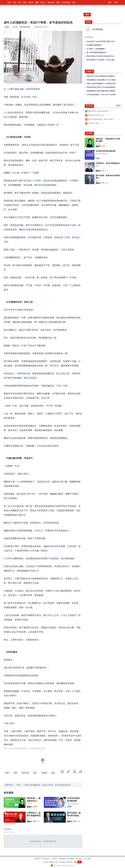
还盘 (61, 237)
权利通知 (71, 859)
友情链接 (62, 859)
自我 (10, 117)
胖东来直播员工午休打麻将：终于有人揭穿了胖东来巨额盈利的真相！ (102, 60)
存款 (32, 225)
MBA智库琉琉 (25, 27)
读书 (19, 785)
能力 (19, 257)
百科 (20, 2)
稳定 (53, 773)
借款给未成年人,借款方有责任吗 (99, 111)
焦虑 (34, 161)
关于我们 (79, 859)
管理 (34, 740)
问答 (74, 2)
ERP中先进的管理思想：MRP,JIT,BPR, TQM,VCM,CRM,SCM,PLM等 (102, 119)
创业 (26, 185)
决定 (43, 398)
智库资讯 (9, 785)
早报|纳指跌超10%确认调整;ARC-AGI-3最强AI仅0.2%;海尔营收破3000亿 (102, 80)
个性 (17, 531)
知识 (65, 506)
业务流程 (54, 546)
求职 (10, 185)
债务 (39, 181)
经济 (41, 185)
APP (61, 740)
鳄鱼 (26, 310)
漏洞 (34, 523)
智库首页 (37, 859)
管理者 (65, 736)
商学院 (31, 2)
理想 (29, 105)
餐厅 (45, 361)
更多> (119, 106)
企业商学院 (66, 2)
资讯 (37, 2)
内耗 (28, 97)
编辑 (22, 89)
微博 (76, 740)
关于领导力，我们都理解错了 (96, 49)
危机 (59, 285)
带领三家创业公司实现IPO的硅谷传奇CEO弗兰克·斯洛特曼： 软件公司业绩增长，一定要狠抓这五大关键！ (102, 56)
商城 (58, 2)
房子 (70, 225)
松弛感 (44, 773)
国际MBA (51, 2)
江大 (30, 551)
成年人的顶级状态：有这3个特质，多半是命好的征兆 (48, 785)
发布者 (89, 22)
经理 (45, 523)
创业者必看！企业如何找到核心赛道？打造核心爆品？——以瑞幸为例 (102, 41)
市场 (10, 237)
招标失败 (26, 373)
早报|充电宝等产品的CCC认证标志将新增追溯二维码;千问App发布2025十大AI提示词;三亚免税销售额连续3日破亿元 (102, 87)
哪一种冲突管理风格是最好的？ (97, 52)
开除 (65, 201)
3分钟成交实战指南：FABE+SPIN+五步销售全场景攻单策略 (102, 95)
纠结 (15, 773)
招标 (8, 373)
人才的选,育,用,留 (94, 123)
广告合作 (54, 859)
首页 (9, 2)
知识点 (43, 2)
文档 (14, 2)
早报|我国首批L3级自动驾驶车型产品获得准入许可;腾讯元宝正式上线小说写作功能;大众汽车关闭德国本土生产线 (102, 91)
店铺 (67, 237)
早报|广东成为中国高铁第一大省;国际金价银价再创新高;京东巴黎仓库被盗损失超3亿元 (102, 84)
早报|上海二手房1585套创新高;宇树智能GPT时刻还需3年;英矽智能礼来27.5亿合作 (102, 76)
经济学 (7, 310)
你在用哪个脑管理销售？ (95, 45)
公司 (12, 506)
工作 (41, 201)
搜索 (87, 15)
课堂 (25, 2)
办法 (48, 322)
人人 (6, 113)
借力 (35, 773)
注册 (116, 2)
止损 (31, 302)
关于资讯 (88, 859)
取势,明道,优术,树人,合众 (96, 115)
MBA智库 (31, 89)
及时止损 (25, 773)
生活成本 (28, 230)
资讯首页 (46, 859)
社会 (10, 615)
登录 (110, 2)
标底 (52, 373)
